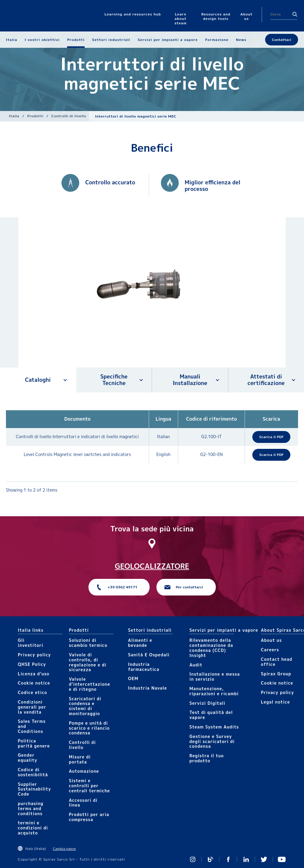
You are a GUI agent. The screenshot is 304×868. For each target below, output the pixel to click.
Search (295, 14)
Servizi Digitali (207, 703)
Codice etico (33, 692)
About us (271, 640)
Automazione (84, 771)
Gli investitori (31, 643)
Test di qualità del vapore (211, 715)
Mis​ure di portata (80, 759)
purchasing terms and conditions (31, 808)
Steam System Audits (214, 727)
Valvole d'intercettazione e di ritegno (90, 684)
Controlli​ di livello (69, 116)
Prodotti (35, 116)
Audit (196, 665)
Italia (14, 116)
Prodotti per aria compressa (89, 817)
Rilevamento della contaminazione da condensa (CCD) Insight (211, 648)
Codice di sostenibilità (33, 772)
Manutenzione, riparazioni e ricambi (214, 691)
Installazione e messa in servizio (215, 677)
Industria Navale (147, 688)
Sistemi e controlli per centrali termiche (90, 786)
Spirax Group (276, 674)
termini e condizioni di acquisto (33, 828)
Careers (270, 650)
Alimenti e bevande (140, 643)
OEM (133, 678)
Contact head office (277, 662)
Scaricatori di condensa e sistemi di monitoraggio (85, 706)
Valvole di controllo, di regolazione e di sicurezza (88, 662)
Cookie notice (34, 683)
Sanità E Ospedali (149, 655)
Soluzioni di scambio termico (88, 643)
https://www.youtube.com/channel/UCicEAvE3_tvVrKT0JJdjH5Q (282, 859)
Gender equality (28, 758)
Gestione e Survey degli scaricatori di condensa (212, 741)
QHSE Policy (32, 664)
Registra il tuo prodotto (207, 758)
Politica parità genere (34, 743)
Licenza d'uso (34, 674)
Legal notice (275, 702)
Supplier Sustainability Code (34, 789)
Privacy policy (34, 655)
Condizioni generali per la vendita (32, 707)
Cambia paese (64, 849)
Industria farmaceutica (144, 667)
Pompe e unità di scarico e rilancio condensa (89, 728)
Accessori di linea (83, 803)
